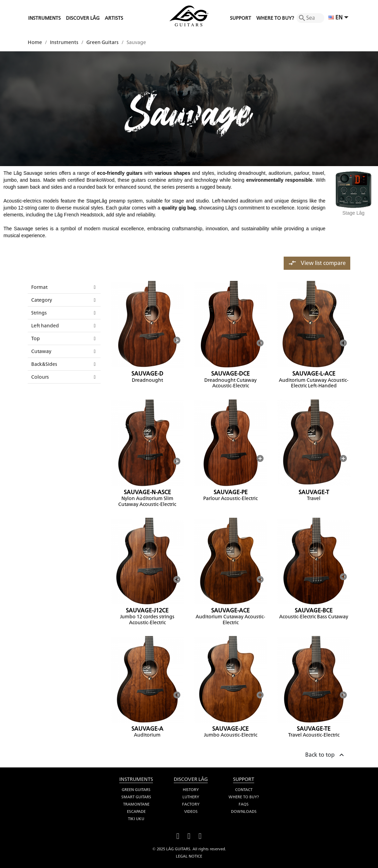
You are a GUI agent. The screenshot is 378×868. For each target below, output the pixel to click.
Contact (244, 790)
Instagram (200, 835)
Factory (191, 804)
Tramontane (136, 804)
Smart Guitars (136, 797)
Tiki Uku (136, 819)
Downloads (244, 811)
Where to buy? (244, 797)
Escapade (136, 811)
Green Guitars (136, 790)
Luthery (191, 797)
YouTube (189, 835)
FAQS (244, 804)
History (191, 790)
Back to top (325, 754)
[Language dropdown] (339, 18)
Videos (191, 811)
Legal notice (189, 856)
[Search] (310, 18)
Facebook (178, 835)
